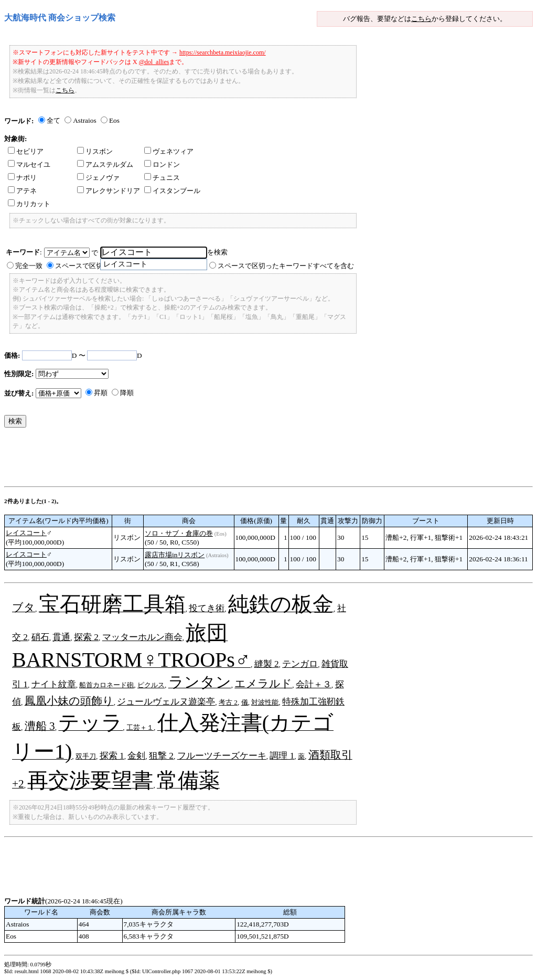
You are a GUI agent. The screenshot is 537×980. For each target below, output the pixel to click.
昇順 (101, 393)
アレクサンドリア (109, 191)
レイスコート (26, 533)
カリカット (29, 204)
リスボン (95, 151)
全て (53, 120)
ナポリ (22, 178)
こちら (421, 19)
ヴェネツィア (169, 151)
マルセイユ (29, 164)
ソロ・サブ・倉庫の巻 (179, 533)
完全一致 (29, 266)
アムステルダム (105, 164)
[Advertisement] (195, 460)
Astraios (84, 120)
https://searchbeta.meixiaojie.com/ (223, 52)
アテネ (22, 191)
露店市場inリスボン (175, 555)
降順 (127, 393)
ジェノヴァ (98, 178)
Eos (114, 120)
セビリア (26, 151)
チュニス (162, 178)
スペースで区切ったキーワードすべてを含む (286, 266)
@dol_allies (154, 62)
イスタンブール (172, 191)
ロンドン (162, 164)
